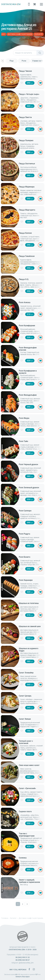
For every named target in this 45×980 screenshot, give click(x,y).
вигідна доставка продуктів (19, 947)
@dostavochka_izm (26, 963)
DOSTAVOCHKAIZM (11, 4)
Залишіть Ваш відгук (23, 977)
